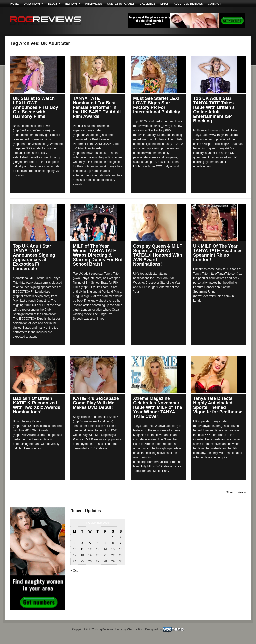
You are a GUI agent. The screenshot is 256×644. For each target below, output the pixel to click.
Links (164, 4)
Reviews (72, 4)
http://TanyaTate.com (223, 274)
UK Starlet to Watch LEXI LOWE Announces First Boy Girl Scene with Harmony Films (35, 107)
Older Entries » (236, 492)
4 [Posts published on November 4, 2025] (82, 543)
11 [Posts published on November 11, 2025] (82, 549)
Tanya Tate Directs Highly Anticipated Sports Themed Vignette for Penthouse (218, 405)
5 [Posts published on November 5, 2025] (90, 543)
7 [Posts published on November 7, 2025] (105, 543)
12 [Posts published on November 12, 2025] (90, 549)
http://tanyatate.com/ (208, 426)
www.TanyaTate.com (223, 135)
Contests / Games (121, 4)
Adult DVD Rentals (188, 4)
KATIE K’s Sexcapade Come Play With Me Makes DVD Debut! (96, 403)
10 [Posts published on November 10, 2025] (75, 549)
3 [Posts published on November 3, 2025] (75, 543)
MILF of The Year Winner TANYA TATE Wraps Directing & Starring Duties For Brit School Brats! (98, 255)
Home (14, 4)
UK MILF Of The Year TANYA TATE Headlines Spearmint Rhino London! (218, 253)
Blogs (54, 4)
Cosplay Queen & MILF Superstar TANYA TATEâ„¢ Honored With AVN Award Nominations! (158, 255)
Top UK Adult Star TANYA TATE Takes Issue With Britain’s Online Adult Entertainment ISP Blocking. (214, 110)
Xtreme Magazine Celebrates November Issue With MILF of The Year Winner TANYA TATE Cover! (158, 407)
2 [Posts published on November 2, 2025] (121, 537)
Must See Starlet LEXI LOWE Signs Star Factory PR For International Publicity (157, 105)
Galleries (147, 4)
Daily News (33, 4)
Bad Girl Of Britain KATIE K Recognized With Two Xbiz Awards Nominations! (37, 405)
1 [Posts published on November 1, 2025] (113, 537)
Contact (215, 4)
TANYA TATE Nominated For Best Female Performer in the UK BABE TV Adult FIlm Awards (97, 107)
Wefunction (135, 629)
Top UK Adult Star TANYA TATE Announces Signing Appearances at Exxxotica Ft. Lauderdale (34, 257)
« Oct (74, 571)
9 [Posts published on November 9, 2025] (121, 543)
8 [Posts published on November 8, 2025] (113, 543)
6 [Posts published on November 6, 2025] (98, 543)
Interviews (93, 4)
